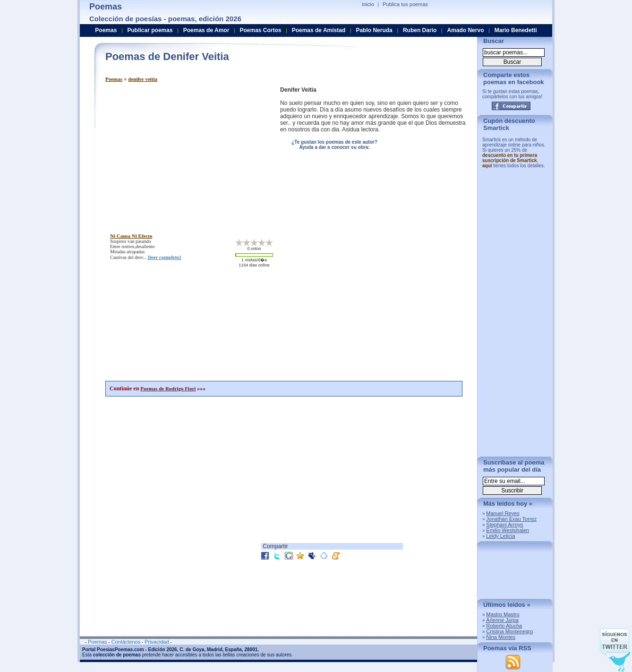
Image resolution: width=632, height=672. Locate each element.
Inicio (368, 4)
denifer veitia (143, 79)
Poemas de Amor (206, 30)
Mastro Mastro (503, 614)
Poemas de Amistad (319, 30)
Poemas (114, 79)
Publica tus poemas (405, 4)
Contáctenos (126, 642)
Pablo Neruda (374, 30)
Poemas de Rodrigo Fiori (168, 388)
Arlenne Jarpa (502, 620)
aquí (487, 166)
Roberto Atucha (504, 626)
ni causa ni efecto (131, 236)
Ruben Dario (420, 30)
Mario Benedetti (516, 30)
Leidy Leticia (500, 536)
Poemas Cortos (260, 30)
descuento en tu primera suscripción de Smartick (510, 158)
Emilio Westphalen (508, 530)
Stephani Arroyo (504, 525)
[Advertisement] (185, 153)
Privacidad (157, 642)
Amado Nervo (465, 30)
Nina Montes (501, 637)
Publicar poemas (150, 30)
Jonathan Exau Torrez (511, 519)
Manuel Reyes (503, 513)
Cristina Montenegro (509, 631)
